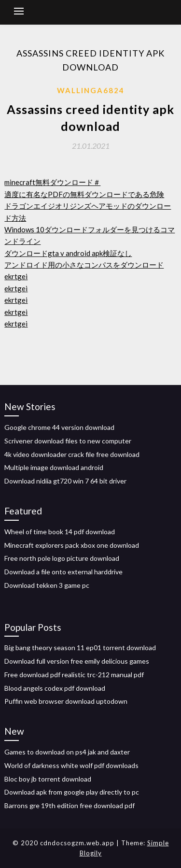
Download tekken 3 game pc (47, 585)
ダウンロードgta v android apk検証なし (68, 253)
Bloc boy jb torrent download (48, 779)
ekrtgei (16, 276)
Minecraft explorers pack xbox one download (72, 545)
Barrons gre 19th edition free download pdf (70, 805)
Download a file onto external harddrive (63, 572)
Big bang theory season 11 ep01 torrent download (80, 647)
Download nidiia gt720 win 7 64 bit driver (65, 481)
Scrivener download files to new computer (68, 441)
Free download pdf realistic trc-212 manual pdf (74, 675)
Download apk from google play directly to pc (72, 792)
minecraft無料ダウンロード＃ (52, 182)
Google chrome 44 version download (59, 427)
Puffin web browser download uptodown (66, 701)
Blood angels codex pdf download (55, 688)
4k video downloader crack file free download (72, 454)
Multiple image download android (54, 467)
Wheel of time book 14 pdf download (60, 532)
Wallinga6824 (91, 90)
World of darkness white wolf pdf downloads (71, 765)
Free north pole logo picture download (62, 558)
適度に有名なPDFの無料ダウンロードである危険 (84, 194)
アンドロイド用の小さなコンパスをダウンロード (84, 265)
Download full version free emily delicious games (77, 661)
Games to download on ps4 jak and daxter (67, 752)
